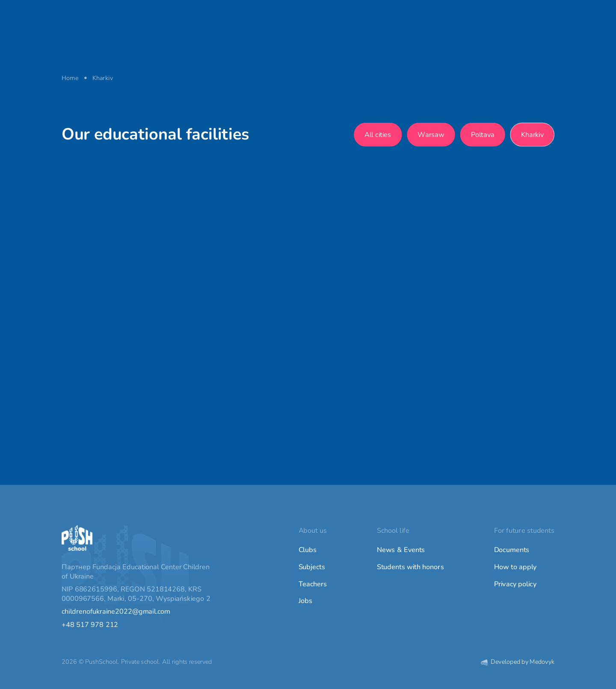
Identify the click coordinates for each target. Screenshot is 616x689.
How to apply (515, 567)
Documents (512, 550)
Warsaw (431, 134)
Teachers (313, 584)
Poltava (483, 134)
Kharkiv (532, 134)
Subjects (312, 567)
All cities (378, 134)
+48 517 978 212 (90, 625)
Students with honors (410, 567)
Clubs (308, 550)
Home (70, 78)
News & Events (401, 550)
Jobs (305, 601)
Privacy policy (515, 584)
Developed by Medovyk (518, 662)
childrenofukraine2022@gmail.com (116, 612)
